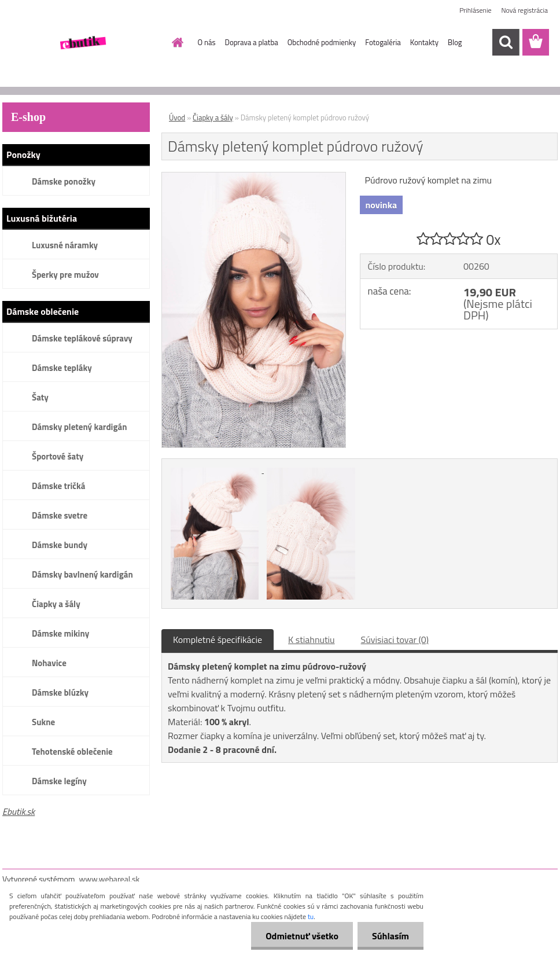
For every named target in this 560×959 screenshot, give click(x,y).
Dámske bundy (60, 545)
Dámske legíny (59, 781)
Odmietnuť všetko (302, 936)
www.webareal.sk (110, 879)
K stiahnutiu (312, 640)
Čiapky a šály (56, 604)
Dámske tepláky (62, 368)
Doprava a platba (252, 42)
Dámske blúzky (60, 692)
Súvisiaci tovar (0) (395, 640)
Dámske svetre (60, 515)
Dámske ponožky (64, 181)
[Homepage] (176, 42)
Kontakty (424, 42)
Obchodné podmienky (322, 42)
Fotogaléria (383, 42)
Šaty (40, 397)
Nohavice (49, 663)
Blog (455, 42)
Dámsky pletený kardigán (79, 427)
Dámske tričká (58, 486)
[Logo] (82, 43)
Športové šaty (58, 456)
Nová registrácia (524, 10)
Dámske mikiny (60, 633)
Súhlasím (390, 936)
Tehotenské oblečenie (72, 752)
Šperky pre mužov (65, 275)
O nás (207, 42)
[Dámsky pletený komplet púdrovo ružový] (254, 177)
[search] (506, 42)
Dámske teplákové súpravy (82, 338)
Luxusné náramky (65, 245)
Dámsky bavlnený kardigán (82, 574)
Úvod (177, 117)
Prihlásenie (475, 10)
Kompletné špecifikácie (218, 640)
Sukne (43, 722)
